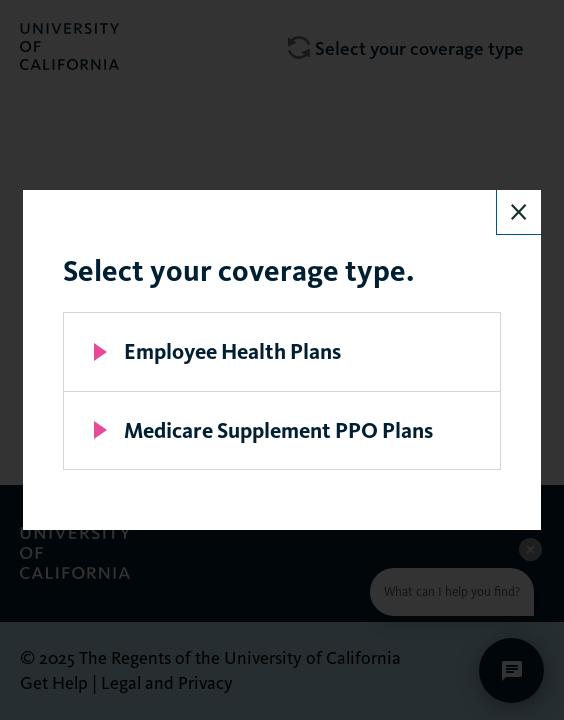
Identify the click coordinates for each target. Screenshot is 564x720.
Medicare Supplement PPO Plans (278, 430)
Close (519, 212)
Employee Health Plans (232, 351)
